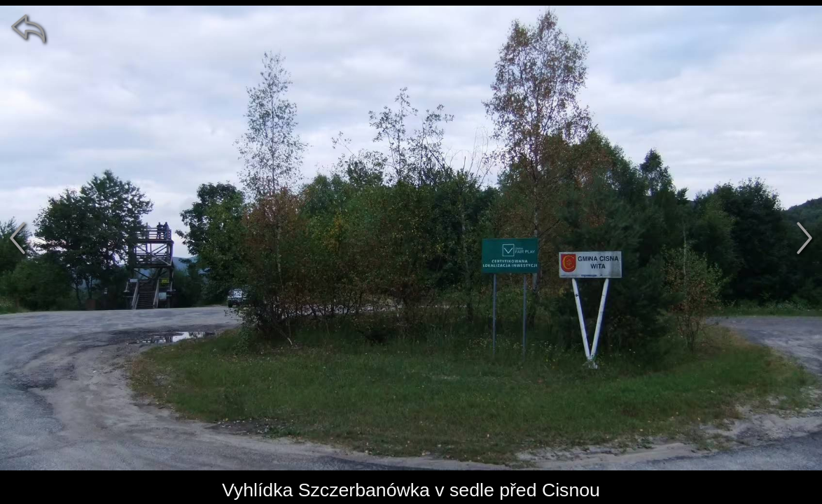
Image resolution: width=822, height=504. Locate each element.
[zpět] (28, 28)
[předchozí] (18, 238)
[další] (804, 238)
